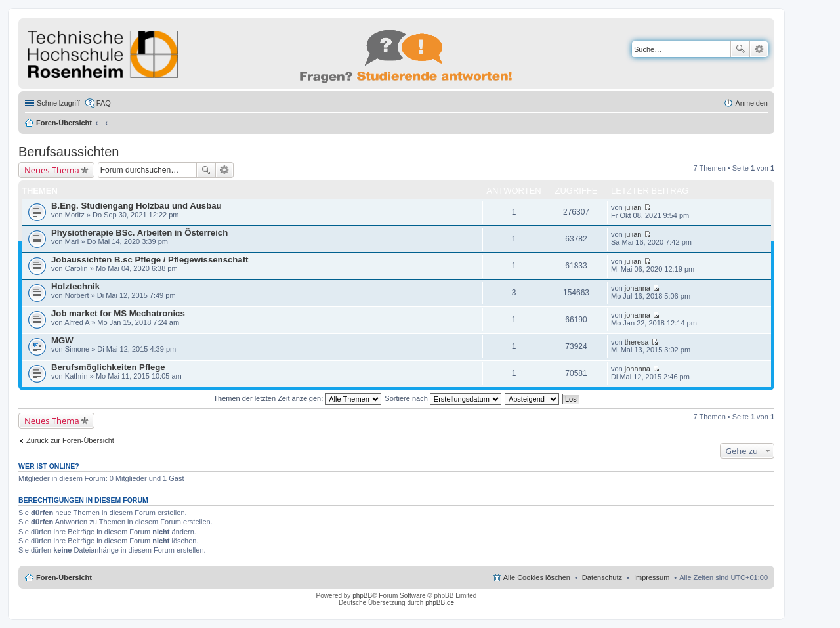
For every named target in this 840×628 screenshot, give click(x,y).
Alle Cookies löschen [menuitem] (537, 577)
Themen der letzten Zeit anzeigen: (297, 398)
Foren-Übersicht (64, 123)
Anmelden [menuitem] (751, 103)
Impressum (652, 577)
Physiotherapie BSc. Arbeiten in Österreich (139, 233)
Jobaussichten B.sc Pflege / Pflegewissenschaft (150, 260)
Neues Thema (52, 170)
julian (633, 207)
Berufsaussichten (69, 152)
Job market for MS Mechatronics (118, 313)
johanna (638, 288)
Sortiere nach (443, 398)
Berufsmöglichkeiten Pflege (108, 367)
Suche (740, 49)
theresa (637, 342)
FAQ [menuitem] (104, 103)
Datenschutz (602, 577)
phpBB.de (440, 603)
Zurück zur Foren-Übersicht (70, 440)
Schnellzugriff (58, 103)
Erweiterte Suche (759, 49)
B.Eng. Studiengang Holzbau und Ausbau (136, 206)
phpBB (362, 596)
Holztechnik (75, 286)
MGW (62, 340)
